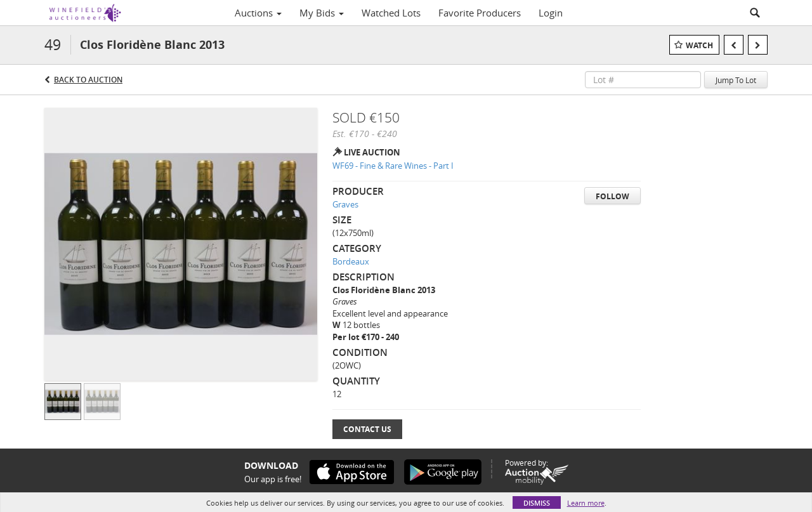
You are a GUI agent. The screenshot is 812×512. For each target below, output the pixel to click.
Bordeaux (351, 261)
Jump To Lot (736, 80)
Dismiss (537, 503)
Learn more (586, 503)
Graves (345, 204)
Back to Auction (88, 80)
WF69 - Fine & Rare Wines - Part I (393, 166)
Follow (612, 196)
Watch (699, 45)
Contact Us (367, 429)
